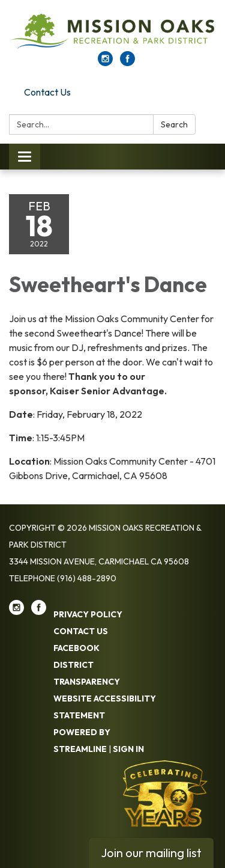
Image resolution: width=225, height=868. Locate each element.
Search (174, 124)
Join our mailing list (151, 853)
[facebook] (127, 63)
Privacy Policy (88, 614)
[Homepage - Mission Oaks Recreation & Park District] (112, 32)
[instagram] (105, 63)
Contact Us (47, 92)
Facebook (76, 648)
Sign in (128, 749)
